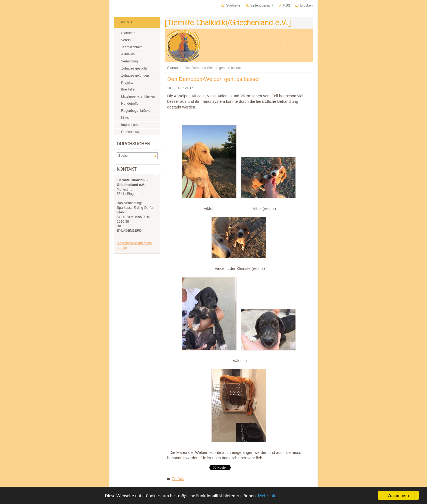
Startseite (174, 68)
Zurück (178, 479)
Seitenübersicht (262, 5)
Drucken (306, 5)
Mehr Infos (268, 496)
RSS (287, 5)
